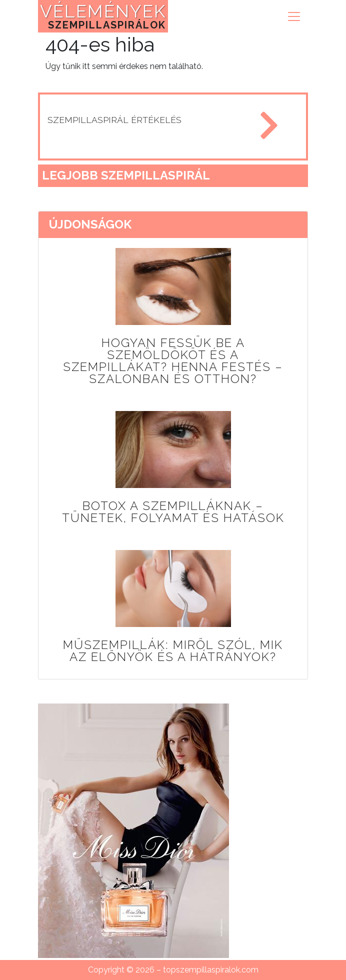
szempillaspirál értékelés (114, 120)
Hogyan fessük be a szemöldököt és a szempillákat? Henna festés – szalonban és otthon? (173, 361)
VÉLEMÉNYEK (103, 16)
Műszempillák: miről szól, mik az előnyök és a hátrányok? (173, 651)
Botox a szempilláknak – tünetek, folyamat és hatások (173, 512)
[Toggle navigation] (294, 16)
